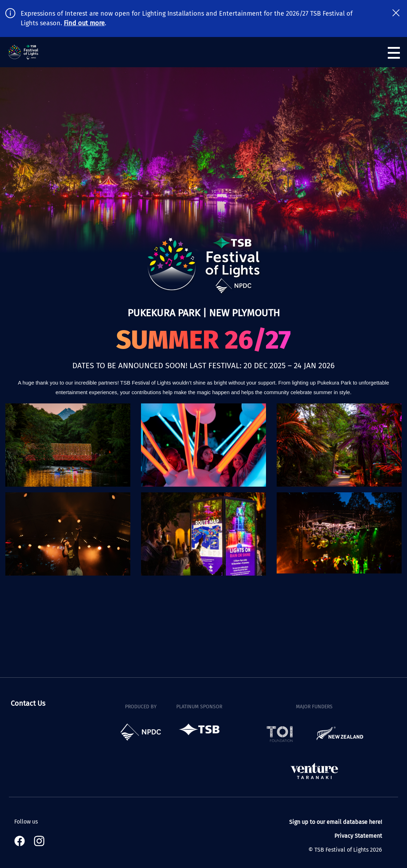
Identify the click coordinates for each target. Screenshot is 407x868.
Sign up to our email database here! (336, 822)
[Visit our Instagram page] (39, 841)
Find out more (84, 23)
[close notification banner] (396, 13)
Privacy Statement (358, 836)
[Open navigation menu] (394, 53)
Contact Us (28, 703)
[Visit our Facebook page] (21, 841)
